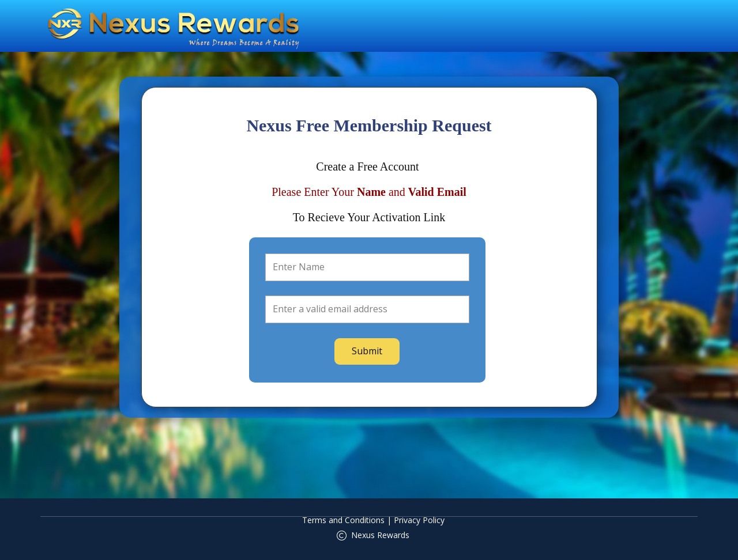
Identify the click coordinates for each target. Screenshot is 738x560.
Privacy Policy (419, 520)
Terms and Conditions (343, 520)
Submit (367, 351)
